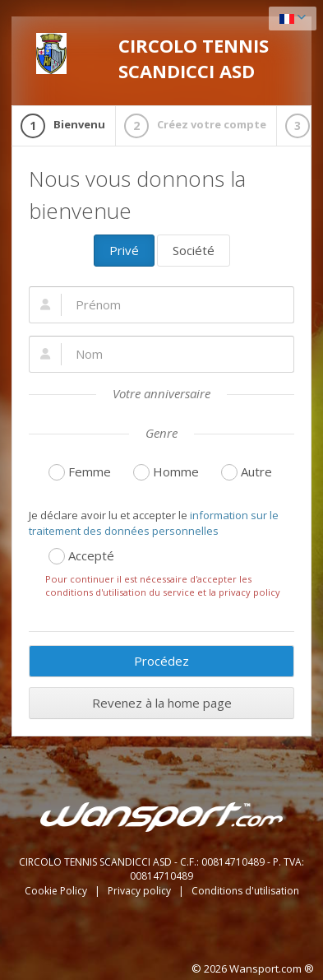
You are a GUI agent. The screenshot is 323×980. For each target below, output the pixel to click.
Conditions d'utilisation (245, 891)
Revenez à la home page (162, 703)
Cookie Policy (57, 891)
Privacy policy (141, 891)
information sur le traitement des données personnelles (154, 523)
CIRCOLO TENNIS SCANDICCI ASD (152, 58)
